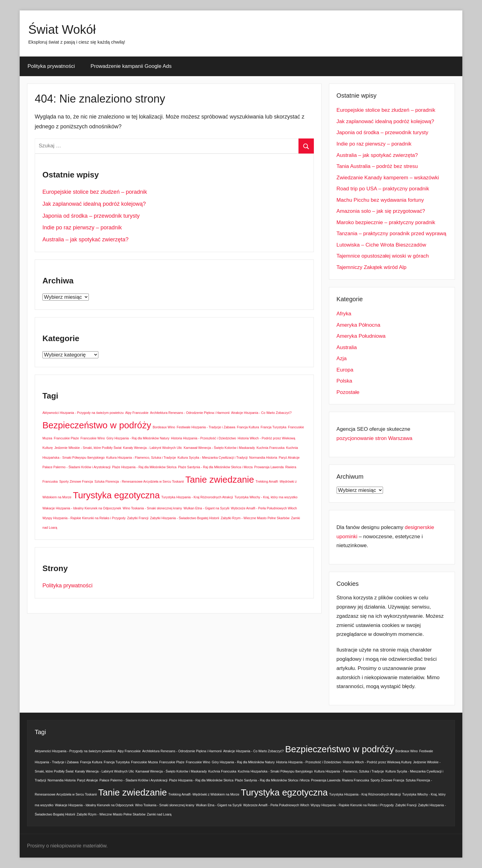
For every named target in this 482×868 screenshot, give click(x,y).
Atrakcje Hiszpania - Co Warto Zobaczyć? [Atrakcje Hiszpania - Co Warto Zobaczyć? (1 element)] (261, 413)
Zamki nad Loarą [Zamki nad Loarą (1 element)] (159, 814)
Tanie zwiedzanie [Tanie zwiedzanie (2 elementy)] (220, 479)
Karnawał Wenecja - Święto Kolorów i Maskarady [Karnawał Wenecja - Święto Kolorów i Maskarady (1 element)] (219, 448)
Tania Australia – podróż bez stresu (377, 166)
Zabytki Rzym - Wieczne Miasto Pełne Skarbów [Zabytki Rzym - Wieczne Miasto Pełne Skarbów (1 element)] (255, 518)
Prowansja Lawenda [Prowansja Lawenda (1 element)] (269, 467)
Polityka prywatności (51, 66)
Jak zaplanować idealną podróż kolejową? (94, 204)
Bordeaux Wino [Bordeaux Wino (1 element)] (164, 427)
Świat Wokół (62, 29)
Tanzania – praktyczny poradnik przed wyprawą (391, 234)
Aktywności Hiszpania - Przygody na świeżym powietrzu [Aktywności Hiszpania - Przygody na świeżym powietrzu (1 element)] (83, 413)
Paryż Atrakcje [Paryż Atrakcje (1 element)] (289, 457)
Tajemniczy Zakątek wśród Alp (372, 267)
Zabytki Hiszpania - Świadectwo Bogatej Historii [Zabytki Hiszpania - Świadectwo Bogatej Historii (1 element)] (185, 518)
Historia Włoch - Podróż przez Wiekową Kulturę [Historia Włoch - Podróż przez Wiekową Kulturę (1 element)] (377, 762)
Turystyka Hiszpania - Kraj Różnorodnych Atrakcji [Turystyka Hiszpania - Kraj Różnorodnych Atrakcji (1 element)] (197, 497)
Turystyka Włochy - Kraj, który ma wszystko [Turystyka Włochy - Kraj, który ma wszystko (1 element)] (266, 497)
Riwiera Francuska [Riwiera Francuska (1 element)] (355, 780)
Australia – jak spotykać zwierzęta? (85, 239)
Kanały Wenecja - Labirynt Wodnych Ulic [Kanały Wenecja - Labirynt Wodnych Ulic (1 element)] (152, 448)
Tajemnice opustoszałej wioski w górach (383, 256)
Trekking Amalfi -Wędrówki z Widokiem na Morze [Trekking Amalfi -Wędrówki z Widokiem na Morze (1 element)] (204, 794)
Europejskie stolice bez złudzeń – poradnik (95, 192)
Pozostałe (348, 392)
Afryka (344, 314)
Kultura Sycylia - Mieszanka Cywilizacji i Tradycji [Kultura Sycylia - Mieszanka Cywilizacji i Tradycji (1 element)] (212, 457)
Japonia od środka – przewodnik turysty (91, 216)
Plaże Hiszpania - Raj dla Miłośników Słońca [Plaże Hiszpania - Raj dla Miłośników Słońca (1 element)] (144, 467)
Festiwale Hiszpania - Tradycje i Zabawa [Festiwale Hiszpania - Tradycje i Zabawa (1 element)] (206, 427)
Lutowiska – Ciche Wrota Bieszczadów (381, 245)
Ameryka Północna (359, 325)
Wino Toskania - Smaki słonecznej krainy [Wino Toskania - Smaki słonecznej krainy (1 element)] (152, 508)
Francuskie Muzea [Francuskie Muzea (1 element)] (144, 762)
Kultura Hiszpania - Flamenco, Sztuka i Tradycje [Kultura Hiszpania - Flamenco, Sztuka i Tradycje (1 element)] (141, 457)
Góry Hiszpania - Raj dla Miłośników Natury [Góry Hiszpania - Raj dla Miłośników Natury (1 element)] (138, 438)
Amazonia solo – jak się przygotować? (381, 211)
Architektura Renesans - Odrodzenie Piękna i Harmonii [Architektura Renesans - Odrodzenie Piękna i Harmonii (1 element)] (190, 413)
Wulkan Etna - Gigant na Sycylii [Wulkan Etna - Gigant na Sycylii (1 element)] (206, 508)
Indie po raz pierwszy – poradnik (82, 228)
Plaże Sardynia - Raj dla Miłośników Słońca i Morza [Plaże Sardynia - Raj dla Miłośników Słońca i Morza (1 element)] (215, 467)
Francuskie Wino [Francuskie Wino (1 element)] (93, 438)
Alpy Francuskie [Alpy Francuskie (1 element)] (137, 413)
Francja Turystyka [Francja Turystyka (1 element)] (274, 427)
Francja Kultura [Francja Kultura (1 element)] (248, 427)
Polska (344, 381)
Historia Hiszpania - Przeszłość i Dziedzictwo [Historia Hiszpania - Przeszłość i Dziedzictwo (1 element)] (203, 438)
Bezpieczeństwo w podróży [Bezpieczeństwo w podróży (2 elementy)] (97, 425)
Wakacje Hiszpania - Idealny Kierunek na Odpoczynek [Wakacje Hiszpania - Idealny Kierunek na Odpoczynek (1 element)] (82, 508)
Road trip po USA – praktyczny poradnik (383, 189)
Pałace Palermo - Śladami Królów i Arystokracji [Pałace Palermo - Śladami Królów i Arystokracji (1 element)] (77, 467)
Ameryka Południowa (361, 336)
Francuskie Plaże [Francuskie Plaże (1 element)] (66, 438)
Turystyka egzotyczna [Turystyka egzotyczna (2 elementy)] (116, 495)
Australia (347, 347)
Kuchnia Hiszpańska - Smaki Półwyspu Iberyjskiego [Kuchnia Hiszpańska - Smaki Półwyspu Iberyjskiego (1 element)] (275, 771)
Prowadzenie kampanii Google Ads (131, 66)
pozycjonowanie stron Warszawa (375, 438)
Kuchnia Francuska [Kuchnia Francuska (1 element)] (270, 448)
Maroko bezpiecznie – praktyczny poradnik (386, 222)
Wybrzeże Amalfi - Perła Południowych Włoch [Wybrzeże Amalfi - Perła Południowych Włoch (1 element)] (264, 508)
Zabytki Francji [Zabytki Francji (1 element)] (138, 518)
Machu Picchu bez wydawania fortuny (380, 200)
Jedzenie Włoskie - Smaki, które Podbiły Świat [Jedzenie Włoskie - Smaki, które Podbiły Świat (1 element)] (88, 448)
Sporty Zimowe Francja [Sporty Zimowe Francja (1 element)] (76, 481)
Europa (345, 370)
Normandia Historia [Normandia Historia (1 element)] (263, 457)
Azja (342, 358)
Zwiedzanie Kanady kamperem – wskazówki (388, 178)
